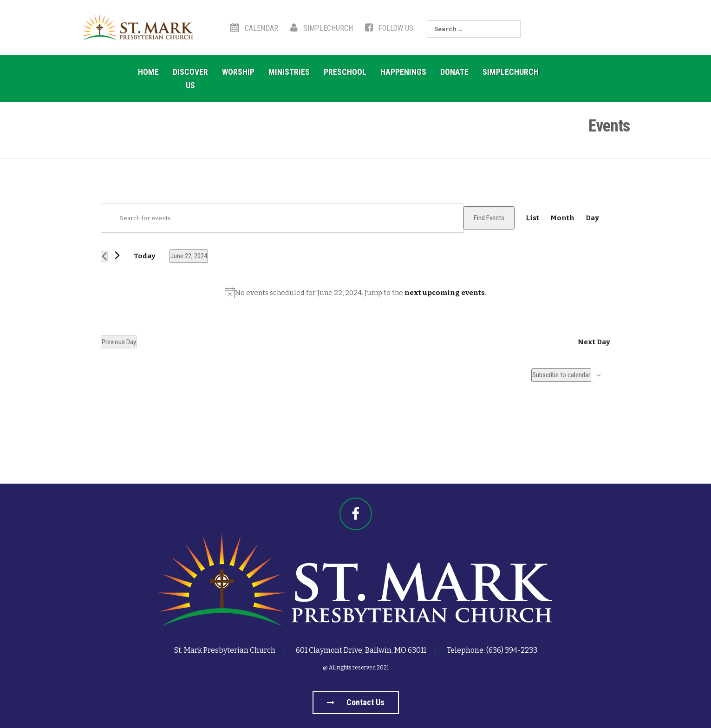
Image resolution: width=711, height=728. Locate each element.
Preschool (345, 72)
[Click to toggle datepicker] (189, 256)
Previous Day (119, 342)
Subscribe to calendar (561, 375)
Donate (454, 72)
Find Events (489, 218)
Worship (238, 72)
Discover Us (190, 79)
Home (148, 72)
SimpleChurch (322, 28)
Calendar (254, 28)
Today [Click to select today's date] (145, 256)
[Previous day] (104, 256)
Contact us (356, 702)
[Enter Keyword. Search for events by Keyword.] (282, 218)
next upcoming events (445, 293)
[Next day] (117, 255)
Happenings (403, 72)
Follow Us (389, 28)
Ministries (289, 72)
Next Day (594, 342)
